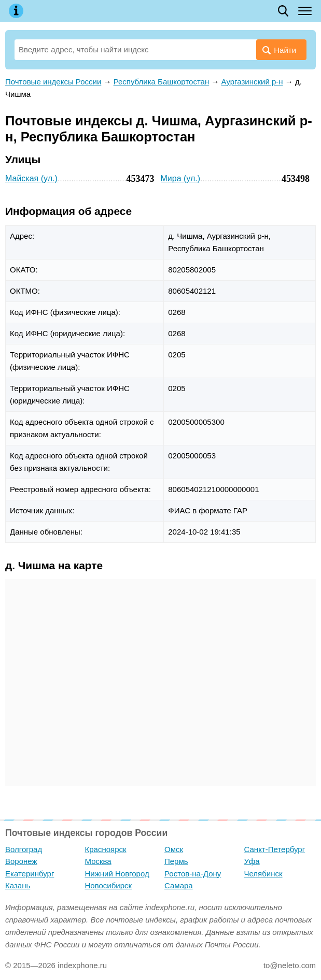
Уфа (252, 861)
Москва (98, 861)
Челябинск (263, 874)
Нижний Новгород (117, 874)
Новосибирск (109, 885)
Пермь (176, 861)
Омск (174, 849)
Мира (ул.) (181, 178)
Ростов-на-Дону (193, 874)
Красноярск (106, 849)
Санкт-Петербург (275, 849)
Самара (179, 885)
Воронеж (21, 861)
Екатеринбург (30, 874)
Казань (18, 885)
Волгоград (24, 849)
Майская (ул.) (31, 178)
